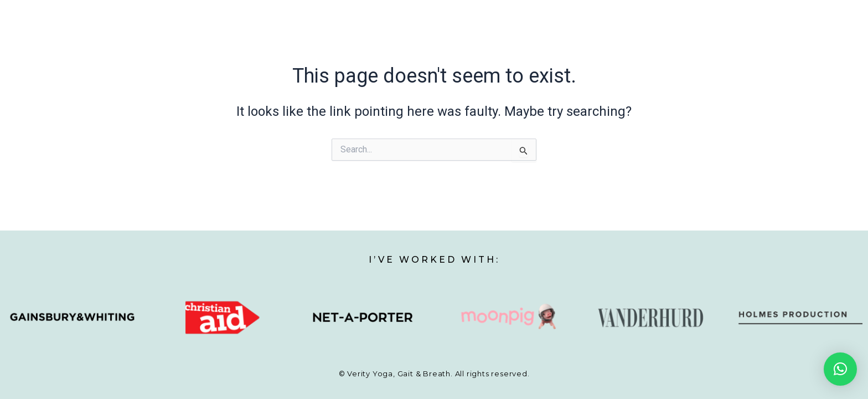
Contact (715, 38)
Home (273, 38)
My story (326, 38)
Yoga (378, 38)
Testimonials (604, 38)
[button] (840, 369)
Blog (663, 38)
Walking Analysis (446, 38)
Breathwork (529, 38)
